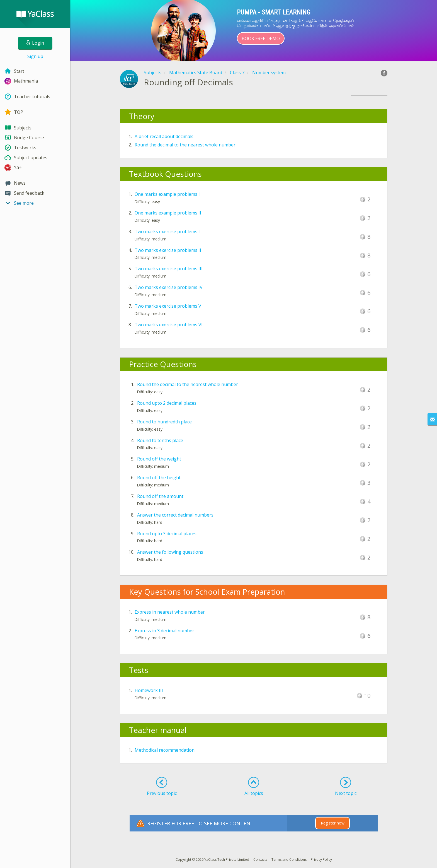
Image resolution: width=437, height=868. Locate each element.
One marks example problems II (168, 213)
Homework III (149, 690)
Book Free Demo (261, 38)
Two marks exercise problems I (167, 232)
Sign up (35, 56)
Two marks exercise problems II (168, 250)
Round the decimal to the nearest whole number (185, 145)
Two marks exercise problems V (168, 306)
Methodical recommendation (165, 750)
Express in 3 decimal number (164, 631)
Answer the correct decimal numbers (175, 515)
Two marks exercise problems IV (169, 287)
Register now (333, 823)
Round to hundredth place (164, 422)
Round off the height (159, 478)
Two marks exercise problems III (169, 269)
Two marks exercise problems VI (169, 325)
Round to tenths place (160, 440)
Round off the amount (160, 496)
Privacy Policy (321, 859)
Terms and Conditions (289, 859)
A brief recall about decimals (164, 136)
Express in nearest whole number (170, 612)
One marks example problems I (167, 194)
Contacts (260, 859)
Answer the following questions (170, 552)
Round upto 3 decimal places (167, 534)
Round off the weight (159, 459)
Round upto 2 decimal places (167, 403)
